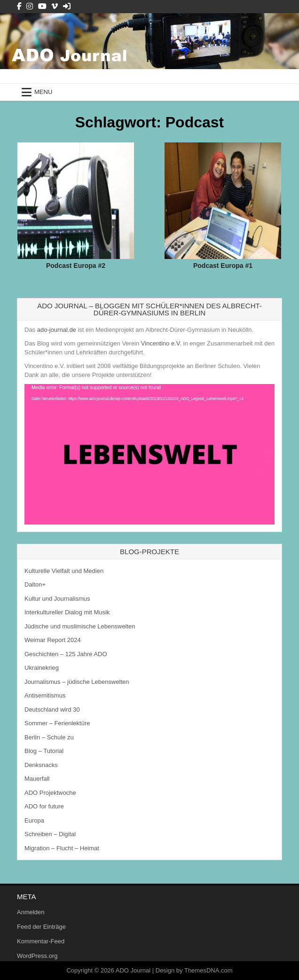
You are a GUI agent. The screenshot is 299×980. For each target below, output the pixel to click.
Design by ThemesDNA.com (194, 970)
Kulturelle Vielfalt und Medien (64, 571)
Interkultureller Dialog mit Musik (67, 612)
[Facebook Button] (19, 6)
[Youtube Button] (42, 6)
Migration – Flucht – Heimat (62, 848)
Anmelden (31, 912)
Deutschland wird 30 (52, 710)
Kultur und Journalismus (57, 599)
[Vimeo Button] (55, 6)
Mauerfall (37, 779)
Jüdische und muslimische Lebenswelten (80, 626)
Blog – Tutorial (44, 751)
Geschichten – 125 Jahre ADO (66, 654)
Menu (43, 92)
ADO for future (44, 806)
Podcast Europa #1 (223, 266)
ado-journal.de (57, 330)
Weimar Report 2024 (53, 640)
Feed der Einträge (41, 927)
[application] (149, 454)
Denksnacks (41, 765)
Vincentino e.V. (161, 343)
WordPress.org (37, 956)
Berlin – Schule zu (49, 737)
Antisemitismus (45, 695)
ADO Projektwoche (50, 793)
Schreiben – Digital (50, 834)
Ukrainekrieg (42, 668)
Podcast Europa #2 (76, 266)
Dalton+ (35, 584)
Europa (34, 820)
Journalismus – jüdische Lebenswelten (77, 682)
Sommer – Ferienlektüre (57, 723)
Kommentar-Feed (41, 941)
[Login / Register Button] (67, 6)
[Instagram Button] (30, 6)
